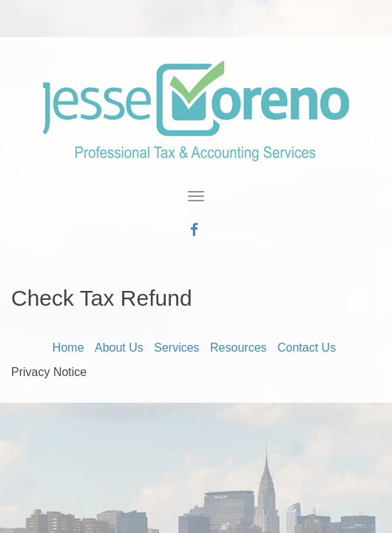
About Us (119, 348)
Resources (238, 348)
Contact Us (307, 348)
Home (68, 348)
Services (176, 348)
